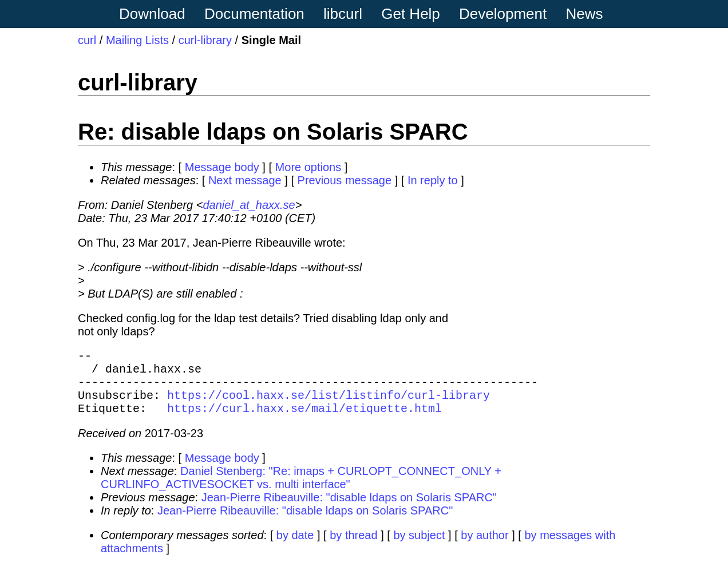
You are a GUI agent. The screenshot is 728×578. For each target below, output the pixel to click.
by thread (353, 547)
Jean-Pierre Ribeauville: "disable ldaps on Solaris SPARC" (349, 509)
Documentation (254, 14)
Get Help (411, 14)
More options (308, 167)
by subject (419, 547)
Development (503, 14)
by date (295, 547)
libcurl (343, 14)
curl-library (205, 40)
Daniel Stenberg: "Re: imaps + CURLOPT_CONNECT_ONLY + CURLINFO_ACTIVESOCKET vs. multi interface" (301, 489)
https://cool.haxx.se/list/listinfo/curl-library (329, 404)
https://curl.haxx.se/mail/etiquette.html (304, 419)
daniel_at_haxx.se (249, 205)
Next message (245, 180)
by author (484, 547)
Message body (222, 167)
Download (152, 14)
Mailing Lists (137, 40)
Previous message (345, 180)
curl (87, 40)
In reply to (433, 180)
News (585, 14)
